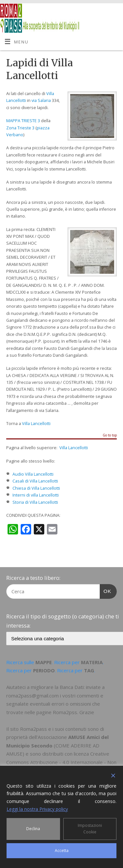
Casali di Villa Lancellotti (35, 481)
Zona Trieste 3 (20, 128)
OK (106, 590)
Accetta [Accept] (62, 851)
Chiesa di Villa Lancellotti (36, 488)
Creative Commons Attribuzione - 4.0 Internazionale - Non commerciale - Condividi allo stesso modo (61, 762)
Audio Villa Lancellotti (33, 474)
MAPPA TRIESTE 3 (23, 121)
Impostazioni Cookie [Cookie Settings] (90, 829)
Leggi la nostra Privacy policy (37, 809)
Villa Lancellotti (36, 424)
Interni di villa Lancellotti (36, 495)
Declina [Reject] (33, 829)
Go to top (110, 435)
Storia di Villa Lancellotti (35, 502)
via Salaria (41, 100)
